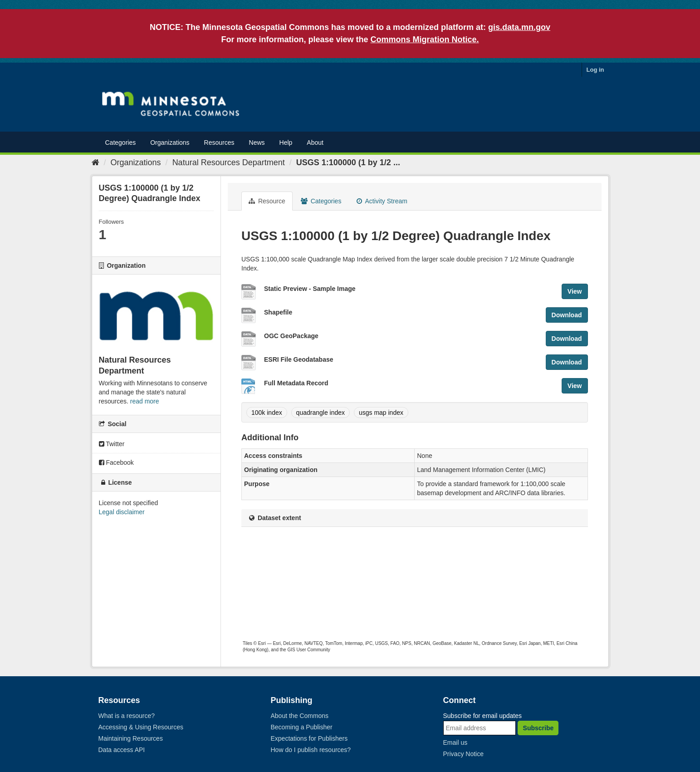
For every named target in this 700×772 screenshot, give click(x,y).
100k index (267, 413)
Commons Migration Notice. (425, 39)
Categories (121, 143)
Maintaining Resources (131, 738)
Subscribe (538, 728)
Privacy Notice (463, 754)
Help (286, 143)
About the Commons (300, 716)
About (315, 143)
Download (567, 315)
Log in (595, 70)
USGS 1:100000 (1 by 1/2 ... (348, 162)
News (257, 143)
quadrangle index (321, 413)
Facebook (116, 462)
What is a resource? (127, 716)
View (575, 291)
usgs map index (381, 413)
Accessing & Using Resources (141, 727)
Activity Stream (382, 201)
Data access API (122, 750)
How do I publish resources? (311, 750)
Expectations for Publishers (309, 738)
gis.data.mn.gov (519, 27)
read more (145, 401)
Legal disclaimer (122, 512)
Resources (219, 143)
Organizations (170, 143)
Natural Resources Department (229, 162)
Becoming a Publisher (302, 727)
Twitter (112, 444)
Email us (455, 742)
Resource (267, 201)
